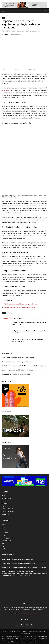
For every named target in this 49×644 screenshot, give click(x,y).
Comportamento (7, 530)
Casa (7, 15)
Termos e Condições (8, 512)
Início (3, 15)
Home (4, 495)
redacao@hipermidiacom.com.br (29, 613)
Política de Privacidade (8, 509)
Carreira (6, 533)
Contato (4, 506)
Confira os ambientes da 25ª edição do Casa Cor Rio (19, 307)
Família (6, 535)
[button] (3, 11)
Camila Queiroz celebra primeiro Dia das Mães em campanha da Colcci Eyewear (24, 366)
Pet (3, 546)
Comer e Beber (6, 541)
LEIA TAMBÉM (6, 318)
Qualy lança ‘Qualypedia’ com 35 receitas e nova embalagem (19, 370)
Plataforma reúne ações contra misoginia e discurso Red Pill (19, 362)
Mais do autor (18, 318)
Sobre (3, 501)
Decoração (10, 313)
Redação (6, 34)
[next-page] (26, 348)
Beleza (4, 525)
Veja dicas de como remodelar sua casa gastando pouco (21, 304)
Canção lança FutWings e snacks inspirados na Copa (16, 374)
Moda (3, 543)
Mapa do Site (6, 514)
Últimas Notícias (7, 498)
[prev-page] (23, 348)
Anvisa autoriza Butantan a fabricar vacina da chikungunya (18, 358)
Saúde (4, 549)
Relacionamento (8, 538)
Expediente (5, 504)
